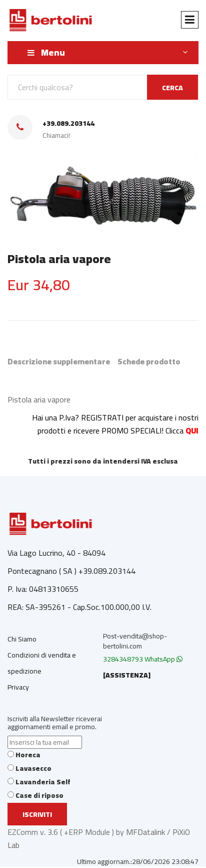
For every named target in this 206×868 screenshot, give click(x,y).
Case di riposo (39, 795)
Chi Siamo (22, 639)
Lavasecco (33, 768)
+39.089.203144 (68, 124)
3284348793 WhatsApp (143, 659)
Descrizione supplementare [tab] (59, 362)
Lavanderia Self (43, 782)
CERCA (172, 88)
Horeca (28, 755)
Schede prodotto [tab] (149, 362)
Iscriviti (37, 814)
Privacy (18, 687)
